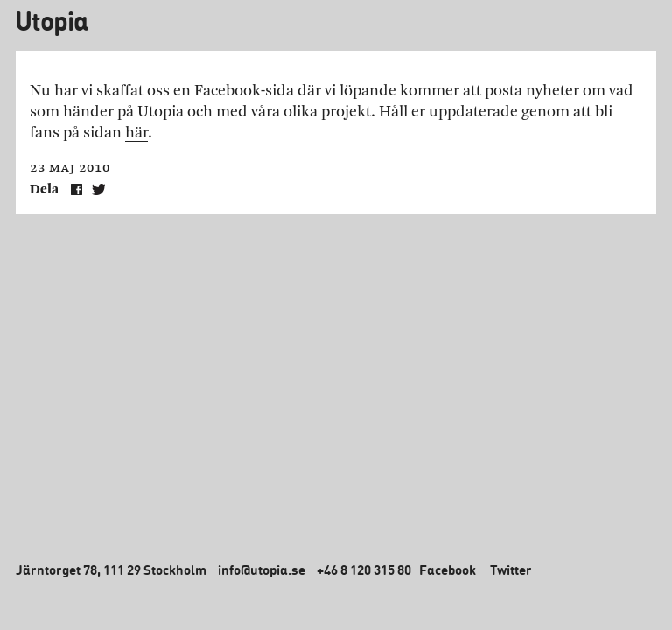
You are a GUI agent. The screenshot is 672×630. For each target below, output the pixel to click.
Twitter (511, 570)
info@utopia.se (262, 570)
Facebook (448, 570)
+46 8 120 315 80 (364, 570)
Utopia (51, 21)
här (136, 133)
